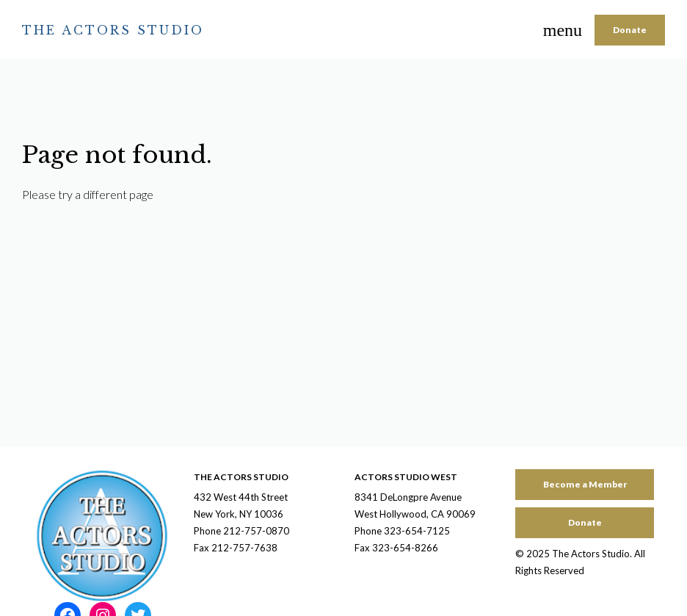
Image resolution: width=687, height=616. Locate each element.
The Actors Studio (113, 30)
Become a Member (585, 484)
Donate (630, 30)
